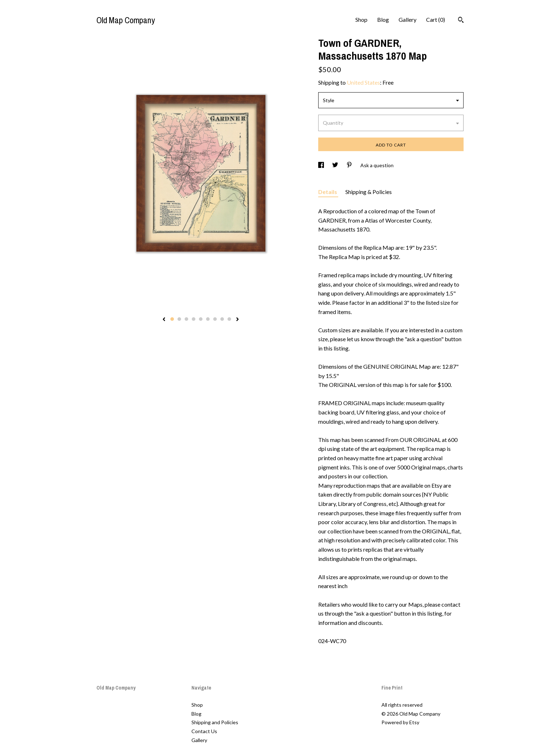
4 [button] (194, 319)
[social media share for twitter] (336, 165)
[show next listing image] (237, 320)
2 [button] (179, 319)
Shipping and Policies (215, 722)
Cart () (436, 19)
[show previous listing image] (164, 320)
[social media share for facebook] (322, 165)
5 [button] (201, 319)
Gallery (407, 19)
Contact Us (204, 731)
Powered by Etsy (400, 722)
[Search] (461, 21)
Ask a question (377, 165)
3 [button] (186, 319)
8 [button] (222, 319)
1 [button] (172, 319)
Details (328, 192)
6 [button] (208, 319)
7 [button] (215, 319)
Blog (383, 19)
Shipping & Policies (369, 192)
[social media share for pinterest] (350, 165)
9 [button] (229, 319)
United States (363, 82)
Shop (361, 19)
